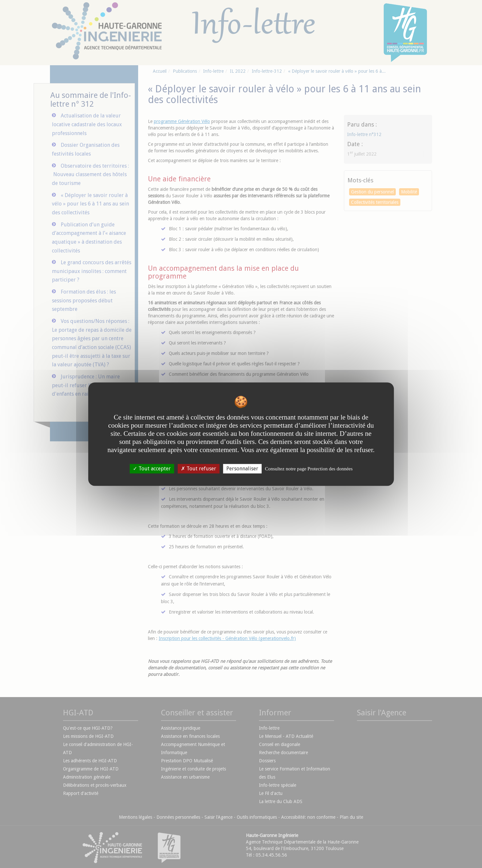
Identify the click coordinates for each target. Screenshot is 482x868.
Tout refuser (199, 469)
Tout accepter (152, 469)
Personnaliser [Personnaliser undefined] (242, 469)
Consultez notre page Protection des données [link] (309, 469)
